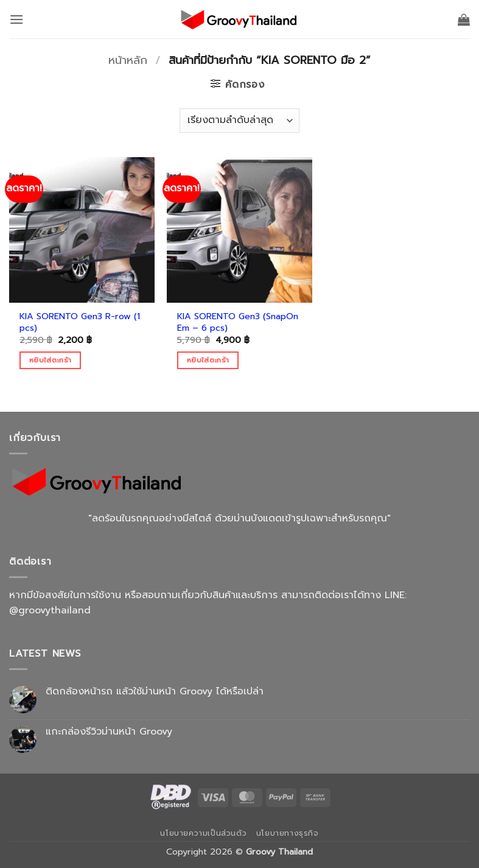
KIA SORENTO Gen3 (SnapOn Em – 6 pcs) (238, 322)
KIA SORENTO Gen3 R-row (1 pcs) (80, 322)
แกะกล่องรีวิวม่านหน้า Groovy (109, 732)
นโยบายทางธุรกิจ (288, 833)
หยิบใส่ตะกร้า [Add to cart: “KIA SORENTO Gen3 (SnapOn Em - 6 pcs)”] (208, 360)
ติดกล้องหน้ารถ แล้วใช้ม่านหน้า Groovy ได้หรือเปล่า (155, 692)
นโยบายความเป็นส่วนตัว (203, 833)
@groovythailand (50, 610)
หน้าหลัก (128, 60)
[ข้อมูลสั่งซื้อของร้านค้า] (239, 121)
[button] (16, 19)
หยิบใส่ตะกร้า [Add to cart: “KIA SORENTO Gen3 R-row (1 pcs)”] (50, 360)
